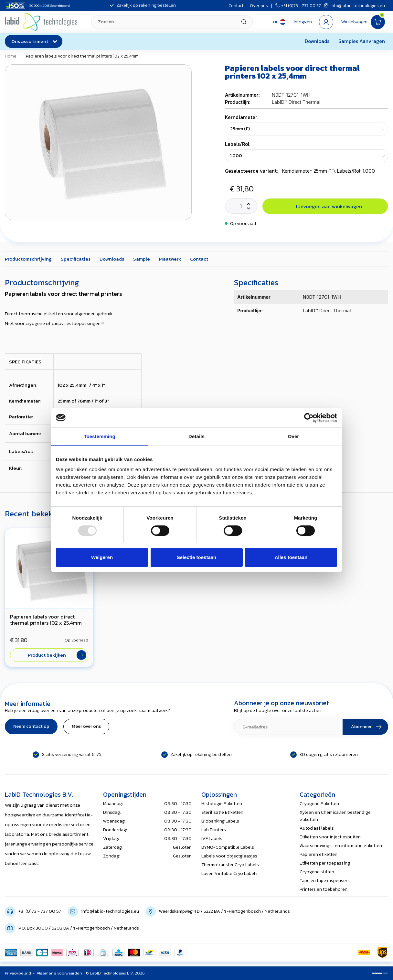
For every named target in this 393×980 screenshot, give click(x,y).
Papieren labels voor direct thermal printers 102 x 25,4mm (82, 56)
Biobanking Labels (220, 821)
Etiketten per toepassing (325, 863)
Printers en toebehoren (324, 889)
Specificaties (76, 259)
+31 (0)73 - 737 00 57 (298, 5)
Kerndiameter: (242, 117)
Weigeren (102, 557)
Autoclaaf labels (317, 828)
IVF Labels (212, 839)
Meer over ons (86, 726)
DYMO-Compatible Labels (228, 847)
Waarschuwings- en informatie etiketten (341, 846)
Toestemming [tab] (100, 436)
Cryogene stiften (317, 872)
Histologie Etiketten (222, 804)
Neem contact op (31, 726)
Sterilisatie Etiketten (222, 812)
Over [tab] (294, 436)
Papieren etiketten (319, 854)
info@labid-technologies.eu (355, 5)
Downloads (317, 41)
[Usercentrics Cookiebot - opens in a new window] (309, 418)
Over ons (259, 5)
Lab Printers (214, 830)
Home (11, 56)
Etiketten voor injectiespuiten (330, 837)
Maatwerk (170, 259)
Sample (142, 259)
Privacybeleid (18, 973)
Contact (236, 5)
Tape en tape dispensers (325, 881)
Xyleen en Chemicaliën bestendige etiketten (335, 816)
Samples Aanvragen (362, 41)
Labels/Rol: (238, 144)
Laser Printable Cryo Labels (229, 873)
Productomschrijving (28, 259)
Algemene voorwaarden (59, 973)
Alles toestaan (291, 557)
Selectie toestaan (197, 557)
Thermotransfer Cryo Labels (230, 865)
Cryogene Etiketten (319, 804)
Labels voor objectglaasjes (229, 856)
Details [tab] (197, 436)
